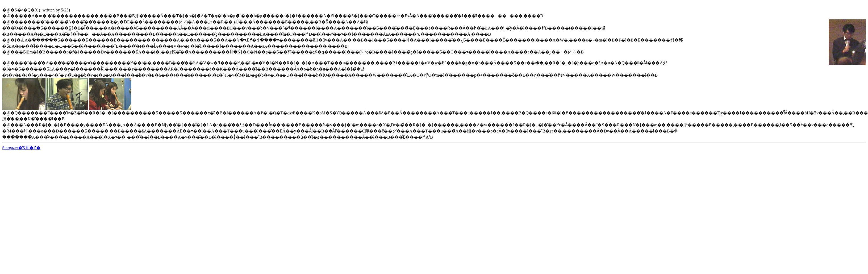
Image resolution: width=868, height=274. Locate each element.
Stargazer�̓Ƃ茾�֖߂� (21, 148)
